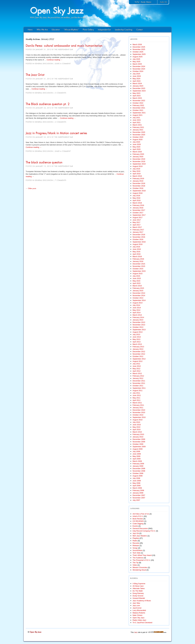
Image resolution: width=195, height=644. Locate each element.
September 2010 (139, 417)
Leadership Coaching (124, 30)
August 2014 (138, 303)
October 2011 (138, 386)
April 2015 (137, 283)
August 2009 (138, 449)
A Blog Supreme (139, 584)
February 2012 (138, 376)
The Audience (138, 558)
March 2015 (137, 286)
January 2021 (138, 130)
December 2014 (139, 293)
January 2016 (138, 261)
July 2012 (136, 364)
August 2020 (138, 140)
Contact (139, 30)
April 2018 (137, 200)
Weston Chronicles (140, 567)
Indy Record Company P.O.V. (144, 531)
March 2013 (137, 344)
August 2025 (138, 57)
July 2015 (136, 276)
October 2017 (138, 213)
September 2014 (139, 300)
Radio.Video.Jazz (139, 620)
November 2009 (139, 442)
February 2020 (138, 154)
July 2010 (136, 422)
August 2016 (138, 244)
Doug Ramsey (138, 593)
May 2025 (136, 62)
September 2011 (139, 388)
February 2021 (138, 127)
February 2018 (138, 205)
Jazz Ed (136, 533)
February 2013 (138, 347)
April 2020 (137, 149)
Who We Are (42, 30)
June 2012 (137, 366)
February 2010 (138, 434)
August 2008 (138, 476)
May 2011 (136, 398)
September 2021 (139, 113)
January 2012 (138, 378)
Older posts (31, 188)
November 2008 (139, 471)
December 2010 (139, 410)
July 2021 (136, 118)
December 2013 (139, 322)
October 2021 (138, 110)
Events (135, 526)
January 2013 (138, 349)
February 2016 (138, 259)
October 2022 (138, 103)
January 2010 (138, 437)
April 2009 (137, 459)
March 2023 (137, 98)
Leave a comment (63, 64)
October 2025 (138, 52)
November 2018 (139, 186)
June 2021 (137, 120)
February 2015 (138, 288)
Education (56, 30)
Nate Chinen (137, 615)
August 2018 (138, 193)
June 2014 (137, 308)
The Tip (135, 563)
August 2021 (138, 115)
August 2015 (138, 274)
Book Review (138, 519)
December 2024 (139, 66)
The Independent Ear (64, 50)
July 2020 (136, 142)
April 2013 (137, 342)
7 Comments (61, 180)
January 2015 (138, 291)
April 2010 (137, 429)
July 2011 (136, 393)
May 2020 (136, 147)
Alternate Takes (139, 588)
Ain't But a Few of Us (141, 514)
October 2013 (138, 327)
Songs (135, 548)
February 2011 (138, 405)
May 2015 (136, 281)
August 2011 (138, 391)
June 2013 (137, 337)
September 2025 (139, 54)
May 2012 (136, 369)
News (30, 30)
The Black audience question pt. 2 (48, 104)
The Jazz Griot (35, 75)
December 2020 (139, 132)
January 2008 (138, 493)
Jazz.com (136, 605)
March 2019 (137, 176)
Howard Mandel (139, 598)
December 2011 (139, 381)
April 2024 (137, 81)
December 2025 (139, 47)
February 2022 (138, 105)
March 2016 (137, 256)
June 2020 (137, 144)
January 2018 (138, 208)
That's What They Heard (142, 555)
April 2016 (137, 254)
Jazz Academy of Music (142, 601)
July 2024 (136, 74)
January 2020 (138, 157)
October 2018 (138, 188)
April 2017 (137, 225)
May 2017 (136, 222)
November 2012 (139, 354)
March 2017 (137, 227)
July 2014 (136, 305)
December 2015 (139, 264)
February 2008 (138, 490)
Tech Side (136, 553)
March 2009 (137, 461)
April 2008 (137, 486)
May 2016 (136, 252)
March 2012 (137, 373)
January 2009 (138, 466)
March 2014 (137, 315)
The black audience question (44, 162)
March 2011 (137, 403)
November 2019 (139, 161)
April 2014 (137, 313)
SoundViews (137, 550)
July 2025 (136, 59)
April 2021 (137, 122)
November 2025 (139, 49)
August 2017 (138, 217)
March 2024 (137, 83)
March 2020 (137, 152)
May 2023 (136, 93)
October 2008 (138, 473)
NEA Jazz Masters (140, 536)
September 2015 (139, 271)
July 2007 (136, 500)
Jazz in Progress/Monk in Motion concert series (56, 133)
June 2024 (137, 76)
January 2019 (138, 181)
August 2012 (138, 361)
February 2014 (138, 317)
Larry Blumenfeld (139, 610)
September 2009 (139, 447)
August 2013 (138, 332)
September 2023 (139, 91)
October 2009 (138, 444)
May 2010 (136, 427)
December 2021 (139, 108)
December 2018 (139, 183)
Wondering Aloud (139, 570)
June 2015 (137, 278)
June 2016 (137, 249)
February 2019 (138, 178)
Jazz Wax (136, 603)
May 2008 (136, 483)
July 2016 (136, 247)
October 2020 (138, 137)
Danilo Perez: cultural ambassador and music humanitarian (64, 46)
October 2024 (138, 71)
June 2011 (137, 395)
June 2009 (137, 454)
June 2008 (137, 481)
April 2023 (137, 96)
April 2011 (137, 400)
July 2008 (136, 478)
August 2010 (138, 420)
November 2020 (139, 135)
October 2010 (138, 415)
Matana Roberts (139, 613)
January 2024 (138, 86)
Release (136, 546)
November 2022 (139, 101)
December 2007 (139, 495)
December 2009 (139, 439)
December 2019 (139, 159)
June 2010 (137, 425)
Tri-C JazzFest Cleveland (142, 623)
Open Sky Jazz (138, 618)
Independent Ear (104, 30)
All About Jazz (138, 586)
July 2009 (136, 451)
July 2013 (136, 334)
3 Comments (61, 93)
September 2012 (139, 359)
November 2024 (139, 69)
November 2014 (139, 295)
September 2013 (139, 330)
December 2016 (139, 235)
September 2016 (139, 242)
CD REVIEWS (138, 521)
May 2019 (136, 171)
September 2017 (139, 215)
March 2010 (137, 432)
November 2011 (139, 383)
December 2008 (139, 468)
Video (135, 565)
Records (136, 543)
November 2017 (139, 210)
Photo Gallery (88, 30)
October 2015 (138, 269)
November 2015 (139, 266)
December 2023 (139, 88)
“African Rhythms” (71, 30)
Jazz (136, 632)
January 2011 (138, 408)
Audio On (163, 2)
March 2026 (137, 44)
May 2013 (136, 339)
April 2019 (137, 174)
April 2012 (137, 371)
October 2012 (138, 356)
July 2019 (136, 169)
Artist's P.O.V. (138, 516)
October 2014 (138, 298)
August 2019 (138, 166)
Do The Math (138, 591)
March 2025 (137, 64)
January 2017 (138, 232)
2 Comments (61, 122)
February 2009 (138, 464)
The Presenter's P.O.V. (141, 560)
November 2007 (139, 498)
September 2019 (139, 164)
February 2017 (138, 230)
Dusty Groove (138, 596)
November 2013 (139, 325)
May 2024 (136, 79)
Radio (135, 541)
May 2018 (136, 198)
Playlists (136, 538)
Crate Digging (138, 524)
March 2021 (137, 125)
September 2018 (139, 191)
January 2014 (138, 320)
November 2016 (139, 237)
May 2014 (136, 310)
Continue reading (55, 60)
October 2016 (138, 239)
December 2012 (139, 352)
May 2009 (136, 456)
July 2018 (136, 196)
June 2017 (137, 220)
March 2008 (137, 488)
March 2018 (137, 203)
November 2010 (139, 412)
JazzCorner (137, 608)
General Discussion (44, 64)
